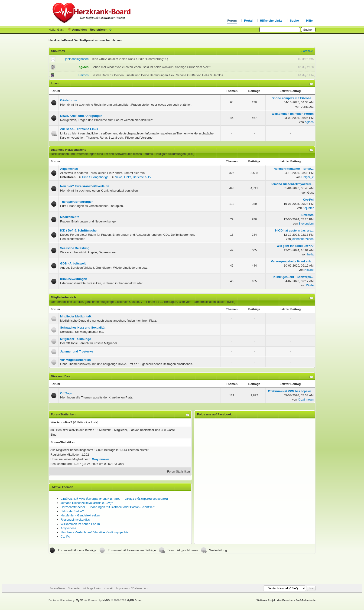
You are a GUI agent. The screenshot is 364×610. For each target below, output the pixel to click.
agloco (309, 122)
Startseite (74, 588)
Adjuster (308, 208)
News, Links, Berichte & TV (133, 177)
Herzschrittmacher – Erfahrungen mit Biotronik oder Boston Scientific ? (108, 507)
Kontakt (109, 588)
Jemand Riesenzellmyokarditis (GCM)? (87, 503)
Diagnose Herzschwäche (68, 150)
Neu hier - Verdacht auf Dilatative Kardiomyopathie (94, 532)
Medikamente (70, 217)
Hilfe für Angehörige (95, 177)
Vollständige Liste (86, 422)
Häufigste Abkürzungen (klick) (175, 154)
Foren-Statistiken (179, 471)
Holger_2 (307, 177)
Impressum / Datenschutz (132, 588)
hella (310, 254)
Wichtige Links (92, 588)
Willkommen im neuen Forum (80, 524)
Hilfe (309, 21)
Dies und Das (60, 376)
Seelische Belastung (75, 248)
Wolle (310, 285)
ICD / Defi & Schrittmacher (79, 230)
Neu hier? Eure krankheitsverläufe (85, 186)
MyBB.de (81, 600)
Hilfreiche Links (271, 21)
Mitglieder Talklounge (76, 339)
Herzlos (84, 75)
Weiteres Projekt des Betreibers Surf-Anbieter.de (286, 600)
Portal (248, 21)
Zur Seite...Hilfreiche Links (79, 129)
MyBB (106, 600)
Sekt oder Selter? (72, 511)
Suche (294, 21)
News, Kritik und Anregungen (81, 116)
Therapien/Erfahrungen (77, 202)
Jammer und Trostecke (77, 351)
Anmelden (80, 30)
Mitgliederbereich (63, 297)
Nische (309, 270)
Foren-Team (57, 588)
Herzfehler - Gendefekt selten (80, 515)
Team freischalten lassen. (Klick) (214, 302)
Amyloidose (68, 528)
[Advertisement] (182, 569)
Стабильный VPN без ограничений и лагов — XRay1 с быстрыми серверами (114, 499)
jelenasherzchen (303, 239)
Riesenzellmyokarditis (75, 520)
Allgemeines (69, 169)
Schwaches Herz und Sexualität (83, 328)
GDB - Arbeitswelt (73, 263)
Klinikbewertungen (74, 279)
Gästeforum (69, 100)
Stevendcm (306, 223)
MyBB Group (134, 600)
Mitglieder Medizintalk (76, 316)
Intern (55, 83)
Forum (232, 21)
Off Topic (67, 393)
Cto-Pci (66, 537)
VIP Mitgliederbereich (75, 360)
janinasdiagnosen (77, 59)
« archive (307, 51)
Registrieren (99, 30)
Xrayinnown (306, 400)
